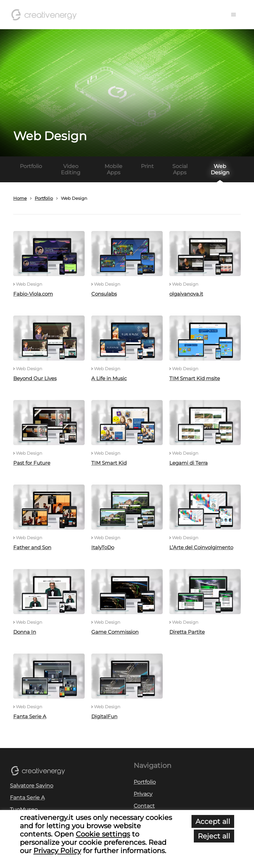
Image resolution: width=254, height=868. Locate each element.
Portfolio (31, 166)
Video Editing (71, 169)
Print (147, 166)
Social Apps (180, 169)
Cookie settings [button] (103, 834)
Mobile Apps (113, 169)
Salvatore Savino (32, 786)
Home (20, 198)
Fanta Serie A (27, 798)
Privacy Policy (57, 851)
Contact (144, 806)
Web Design (220, 169)
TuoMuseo (24, 810)
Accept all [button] (213, 821)
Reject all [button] (214, 836)
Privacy (143, 794)
